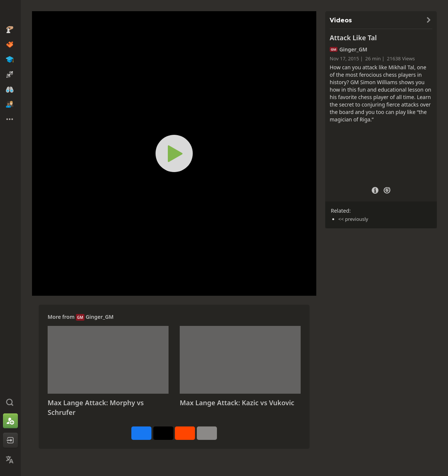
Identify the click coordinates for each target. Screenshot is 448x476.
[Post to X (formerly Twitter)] (163, 433)
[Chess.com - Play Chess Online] (10, 13)
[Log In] (10, 440)
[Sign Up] (10, 421)
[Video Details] (375, 189)
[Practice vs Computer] (387, 190)
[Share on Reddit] (185, 433)
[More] (207, 433)
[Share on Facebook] (141, 433)
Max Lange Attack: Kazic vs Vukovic (237, 403)
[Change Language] (10, 460)
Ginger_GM (100, 317)
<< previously (353, 219)
